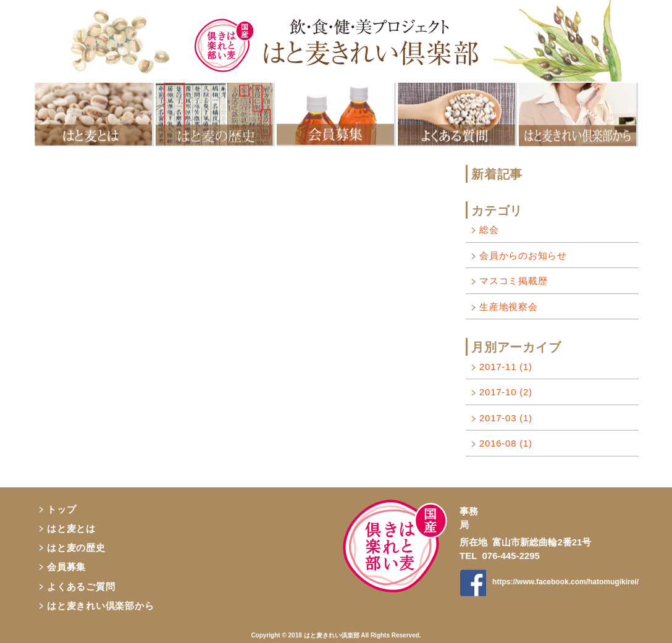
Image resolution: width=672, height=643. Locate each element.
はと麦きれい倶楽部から (100, 606)
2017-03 (506, 418)
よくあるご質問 (81, 586)
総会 (489, 229)
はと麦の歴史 (76, 548)
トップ (61, 509)
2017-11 (506, 367)
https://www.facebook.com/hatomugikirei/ (565, 582)
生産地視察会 (509, 307)
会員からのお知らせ (523, 255)
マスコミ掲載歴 (513, 281)
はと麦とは (71, 528)
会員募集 (66, 567)
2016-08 (506, 443)
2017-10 (506, 392)
